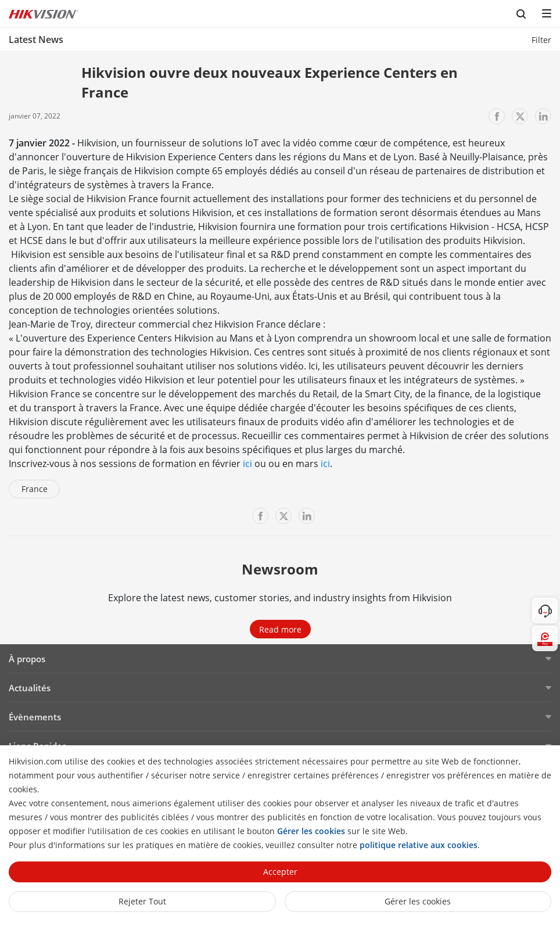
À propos (27, 659)
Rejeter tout (142, 901)
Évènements (35, 717)
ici (247, 464)
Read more (280, 629)
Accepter (280, 872)
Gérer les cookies (418, 901)
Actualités (30, 688)
